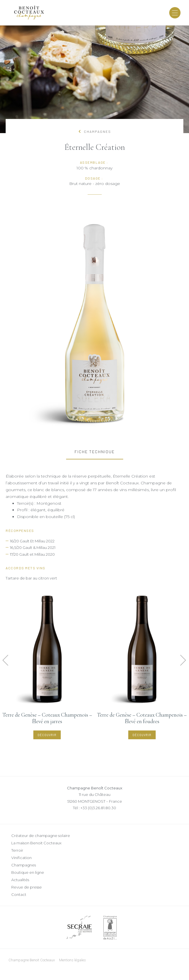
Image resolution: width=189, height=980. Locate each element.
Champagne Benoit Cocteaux (32, 960)
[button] (6, 660)
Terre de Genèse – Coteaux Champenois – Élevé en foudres (142, 718)
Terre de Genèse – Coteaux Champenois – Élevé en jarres (47, 718)
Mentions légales (72, 960)
